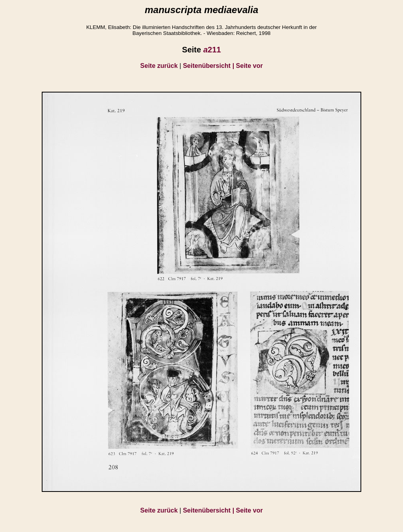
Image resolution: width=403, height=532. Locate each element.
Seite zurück (159, 66)
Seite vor (250, 66)
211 (212, 50)
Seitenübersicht (209, 66)
